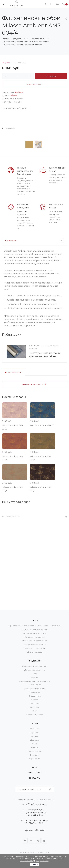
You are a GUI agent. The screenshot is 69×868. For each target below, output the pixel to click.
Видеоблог (34, 773)
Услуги (34, 621)
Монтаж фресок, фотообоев (34, 630)
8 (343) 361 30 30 (27, 800)
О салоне (34, 729)
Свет (35, 711)
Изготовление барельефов (35, 641)
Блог (34, 768)
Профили (34, 707)
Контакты (34, 778)
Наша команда (34, 751)
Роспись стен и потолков (34, 633)
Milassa (13, 95)
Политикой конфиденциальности (34, 861)
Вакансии (35, 755)
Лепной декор (35, 685)
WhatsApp (44, 841)
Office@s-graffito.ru (36, 804)
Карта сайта (35, 759)
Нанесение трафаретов (34, 648)
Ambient (19, 92)
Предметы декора (34, 715)
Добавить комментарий (34, 438)
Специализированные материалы (34, 681)
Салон (35, 724)
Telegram (31, 841)
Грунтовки (34, 703)
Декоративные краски (34, 670)
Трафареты (35, 692)
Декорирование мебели (34, 644)
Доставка (35, 740)
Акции (35, 744)
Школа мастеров (35, 652)
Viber (38, 841)
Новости (35, 747)
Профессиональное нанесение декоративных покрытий (35, 626)
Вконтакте (25, 841)
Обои (34, 674)
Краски (35, 700)
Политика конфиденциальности (34, 852)
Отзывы (35, 736)
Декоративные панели (34, 688)
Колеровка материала (35, 637)
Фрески (35, 677)
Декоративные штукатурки (35, 666)
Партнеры (34, 733)
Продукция (34, 661)
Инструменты (35, 696)
